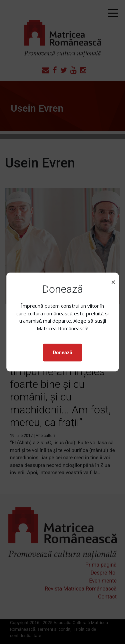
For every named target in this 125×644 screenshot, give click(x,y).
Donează (62, 353)
